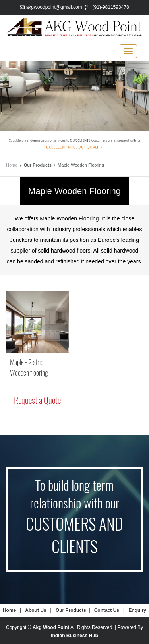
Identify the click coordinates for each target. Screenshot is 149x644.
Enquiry (137, 610)
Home (12, 165)
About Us (36, 610)
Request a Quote (37, 400)
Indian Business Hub (74, 636)
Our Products (71, 610)
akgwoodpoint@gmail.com (54, 7)
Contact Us (107, 610)
